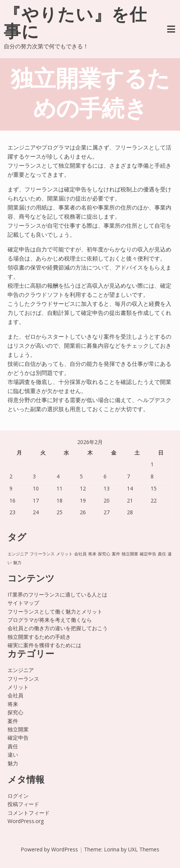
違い (13, 755)
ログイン (18, 796)
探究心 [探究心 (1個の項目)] (104, 554)
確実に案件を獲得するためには (44, 645)
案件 (13, 721)
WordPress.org (26, 821)
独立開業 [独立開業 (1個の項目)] (130, 554)
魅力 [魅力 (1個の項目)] (17, 563)
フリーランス (23, 679)
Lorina (112, 849)
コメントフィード (29, 813)
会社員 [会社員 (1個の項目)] (80, 554)
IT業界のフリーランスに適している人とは (57, 594)
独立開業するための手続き (39, 637)
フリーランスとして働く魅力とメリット (55, 611)
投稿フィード (23, 804)
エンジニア (21, 670)
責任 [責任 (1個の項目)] (162, 554)
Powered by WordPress (49, 849)
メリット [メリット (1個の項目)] (64, 554)
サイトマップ (23, 603)
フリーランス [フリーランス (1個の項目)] (42, 554)
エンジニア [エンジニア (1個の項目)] (18, 554)
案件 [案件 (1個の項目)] (116, 554)
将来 (13, 704)
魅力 (13, 763)
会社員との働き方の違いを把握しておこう (58, 628)
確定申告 (18, 738)
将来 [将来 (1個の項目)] (92, 554)
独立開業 (18, 729)
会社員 (15, 695)
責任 (13, 746)
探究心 (15, 712)
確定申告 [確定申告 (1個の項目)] (148, 554)
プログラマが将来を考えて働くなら (50, 620)
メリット (18, 687)
